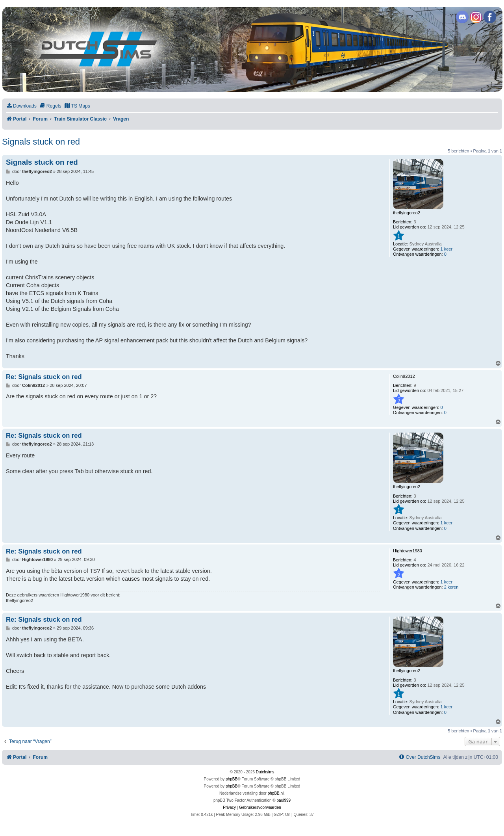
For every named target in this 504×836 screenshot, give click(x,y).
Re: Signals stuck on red (44, 377)
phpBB (232, 779)
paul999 (284, 800)
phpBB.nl (276, 793)
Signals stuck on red (41, 142)
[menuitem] (21, 106)
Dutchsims (265, 772)
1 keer (446, 249)
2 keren (451, 587)
